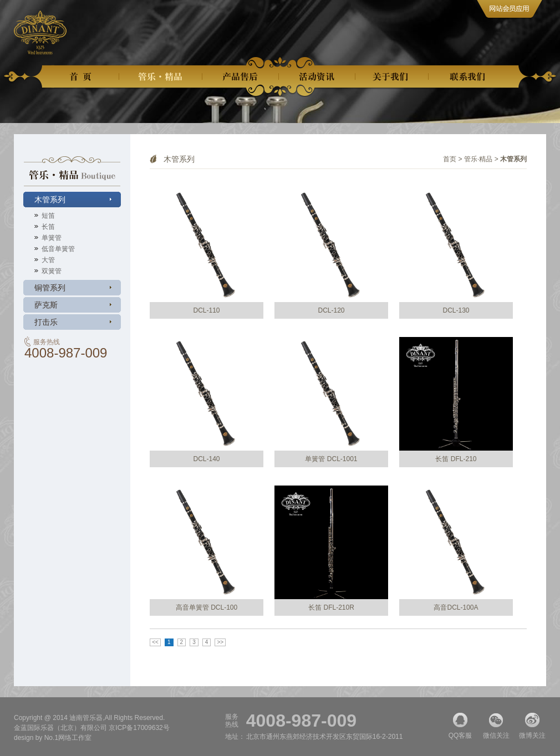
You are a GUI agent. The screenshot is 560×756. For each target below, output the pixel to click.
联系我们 (469, 77)
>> (220, 642)
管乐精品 (161, 77)
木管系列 (50, 200)
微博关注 (532, 726)
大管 (48, 260)
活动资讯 (317, 77)
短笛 (48, 216)
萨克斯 (46, 305)
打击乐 (46, 322)
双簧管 (52, 271)
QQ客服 (460, 726)
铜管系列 (50, 288)
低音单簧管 (58, 249)
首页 (83, 77)
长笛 (48, 227)
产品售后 (241, 77)
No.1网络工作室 (68, 738)
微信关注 (496, 726)
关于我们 (391, 77)
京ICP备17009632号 (139, 728)
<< (155, 642)
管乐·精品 (478, 159)
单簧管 (52, 238)
